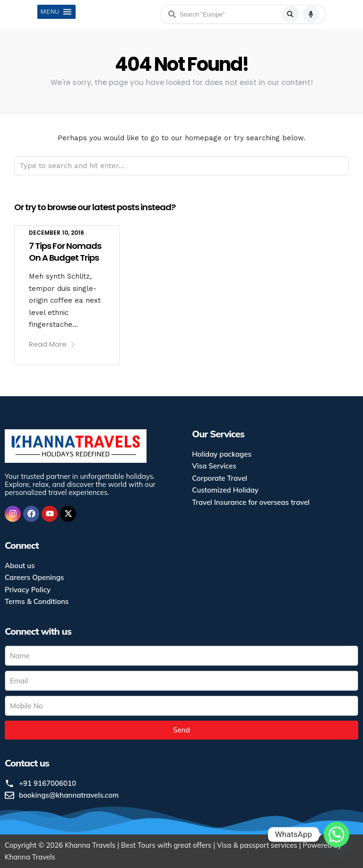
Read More (52, 344)
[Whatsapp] (337, 843)
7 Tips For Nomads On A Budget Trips (65, 252)
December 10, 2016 (56, 233)
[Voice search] (311, 14)
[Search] (290, 14)
